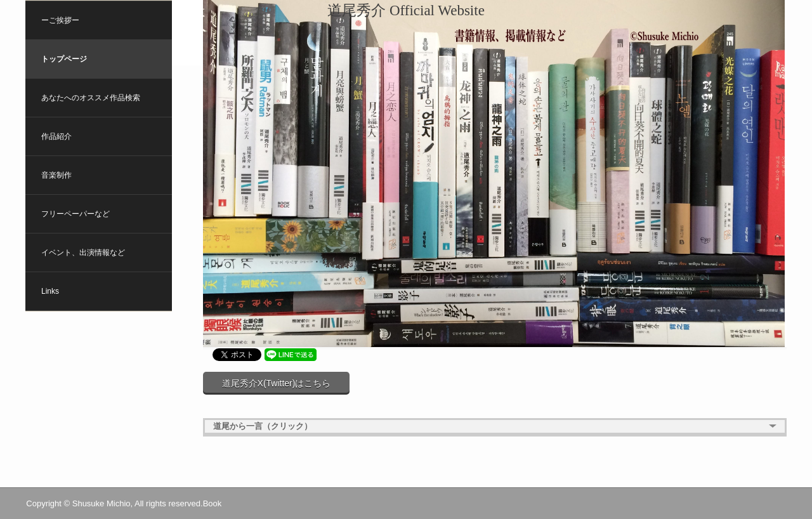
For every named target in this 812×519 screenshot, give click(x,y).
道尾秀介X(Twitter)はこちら (277, 383)
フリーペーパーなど (75, 214)
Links (50, 291)
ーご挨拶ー (60, 20)
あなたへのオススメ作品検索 (91, 98)
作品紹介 (56, 136)
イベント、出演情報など (83, 253)
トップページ (64, 59)
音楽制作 (56, 175)
